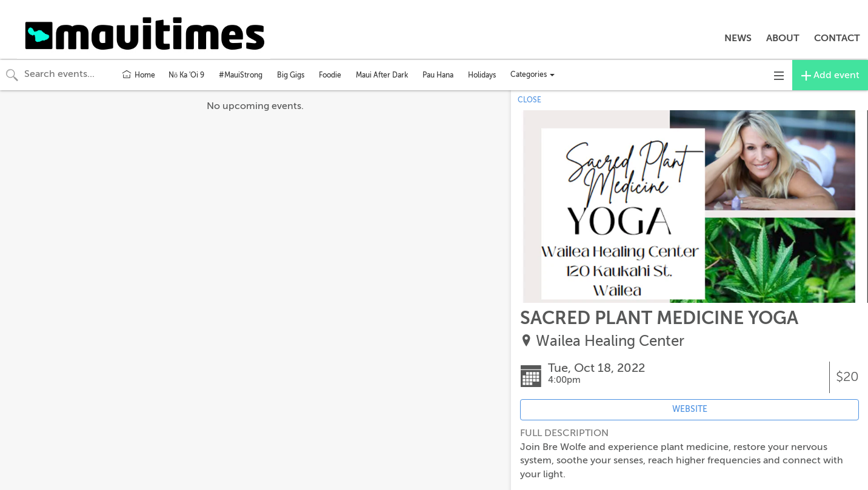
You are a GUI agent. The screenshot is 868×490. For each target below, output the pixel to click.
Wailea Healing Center (610, 341)
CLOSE (529, 100)
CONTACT (837, 38)
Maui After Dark (382, 75)
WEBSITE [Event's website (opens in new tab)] (690, 409)
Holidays (482, 75)
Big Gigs (291, 75)
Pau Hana (438, 75)
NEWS (738, 38)
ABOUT (783, 38)
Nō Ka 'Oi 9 (186, 75)
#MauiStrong (241, 75)
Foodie (330, 75)
